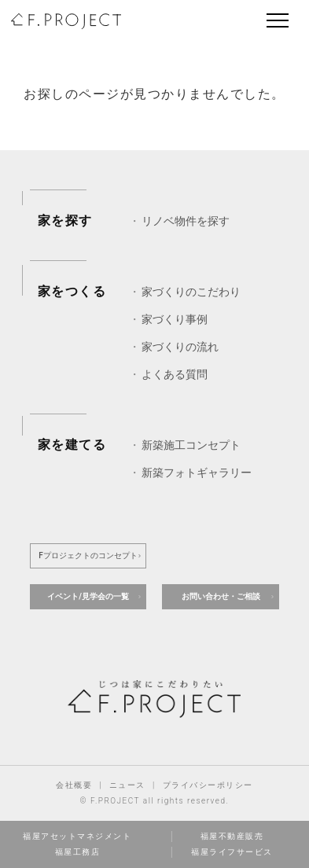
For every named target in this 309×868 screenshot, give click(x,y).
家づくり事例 (175, 319)
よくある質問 (175, 374)
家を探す (65, 221)
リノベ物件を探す (186, 221)
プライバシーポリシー (208, 785)
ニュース (127, 785)
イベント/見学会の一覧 (88, 596)
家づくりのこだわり (191, 292)
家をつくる (72, 291)
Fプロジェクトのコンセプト (88, 555)
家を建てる (72, 445)
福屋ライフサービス (232, 852)
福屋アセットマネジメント (77, 836)
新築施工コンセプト (191, 445)
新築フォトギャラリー (197, 473)
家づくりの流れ (180, 347)
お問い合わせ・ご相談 (221, 596)
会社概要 (74, 785)
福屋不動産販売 (232, 836)
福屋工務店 (78, 852)
